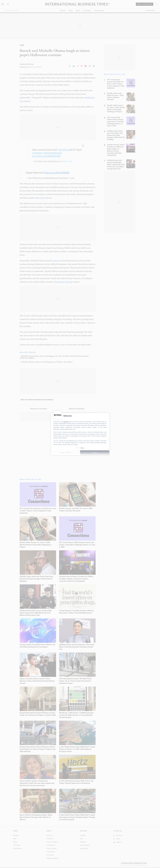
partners (66, 422)
